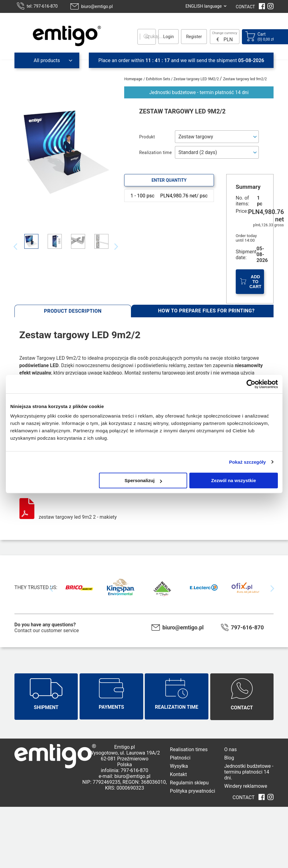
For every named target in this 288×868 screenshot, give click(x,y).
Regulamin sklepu (189, 783)
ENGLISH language (204, 6)
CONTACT (245, 7)
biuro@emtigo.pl (97, 6)
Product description (73, 311)
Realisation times (189, 749)
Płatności (180, 758)
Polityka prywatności (193, 791)
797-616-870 (247, 627)
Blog (229, 758)
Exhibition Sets (159, 79)
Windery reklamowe (246, 786)
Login (169, 37)
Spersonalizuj (143, 480)
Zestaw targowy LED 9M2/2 (197, 79)
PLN (228, 40)
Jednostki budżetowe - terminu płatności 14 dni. (249, 772)
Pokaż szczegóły (247, 462)
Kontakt (178, 774)
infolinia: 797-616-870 (124, 770)
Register (194, 37)
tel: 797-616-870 (42, 6)
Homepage (133, 79)
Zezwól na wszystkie (234, 480)
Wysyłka (179, 766)
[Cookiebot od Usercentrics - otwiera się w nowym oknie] (251, 384)
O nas (230, 749)
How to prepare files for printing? (206, 311)
